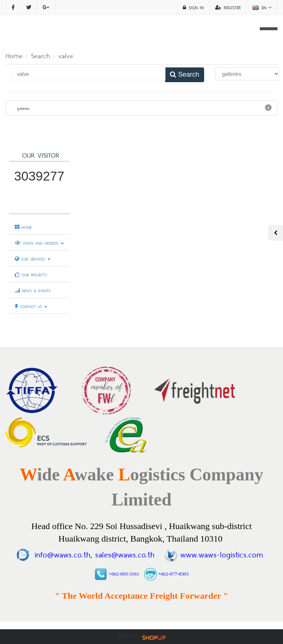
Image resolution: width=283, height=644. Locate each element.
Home (14, 55)
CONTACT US (31, 306)
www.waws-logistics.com (222, 554)
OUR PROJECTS (31, 274)
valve (66, 55)
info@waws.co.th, (63, 554)
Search (40, 55)
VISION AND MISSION (39, 243)
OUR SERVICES (33, 259)
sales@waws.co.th (123, 554)
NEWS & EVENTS (33, 290)
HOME (23, 227)
